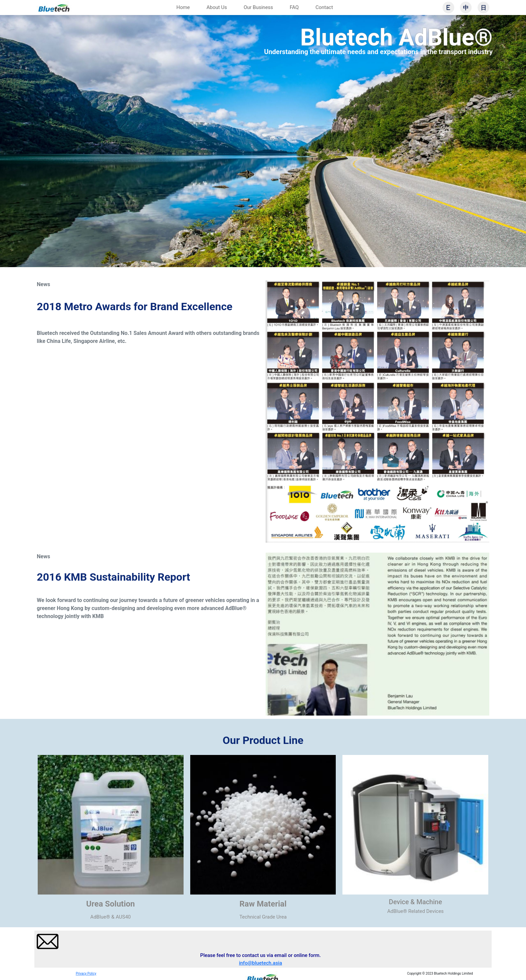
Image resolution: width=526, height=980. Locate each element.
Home (183, 7)
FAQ (294, 7)
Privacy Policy (86, 973)
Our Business (258, 7)
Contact (324, 7)
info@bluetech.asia (260, 963)
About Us (217, 7)
